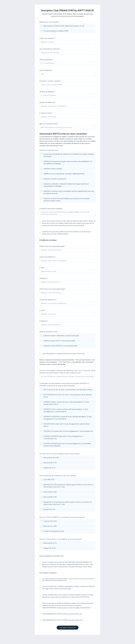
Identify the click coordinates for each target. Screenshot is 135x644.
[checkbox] (67, 155)
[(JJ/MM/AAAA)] (69, 63)
